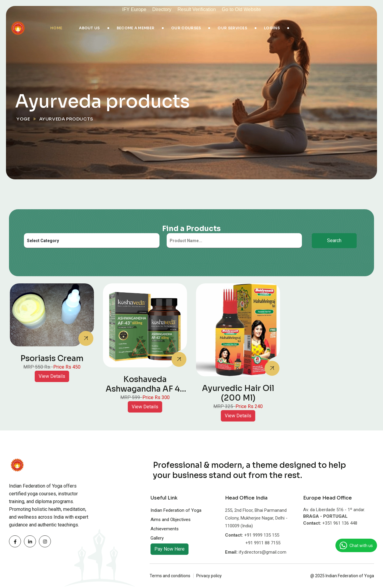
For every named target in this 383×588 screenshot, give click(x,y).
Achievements (165, 529)
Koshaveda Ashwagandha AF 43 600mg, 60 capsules (145, 389)
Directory (162, 9)
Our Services (232, 28)
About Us (89, 28)
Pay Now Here (170, 549)
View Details (52, 376)
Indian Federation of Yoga (176, 510)
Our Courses (186, 28)
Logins (272, 28)
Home (56, 28)
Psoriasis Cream (52, 359)
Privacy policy (209, 576)
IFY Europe (134, 9)
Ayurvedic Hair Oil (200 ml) (238, 393)
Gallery (157, 538)
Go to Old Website (241, 9)
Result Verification (197, 9)
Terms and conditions (170, 576)
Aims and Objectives (171, 520)
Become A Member (136, 28)
